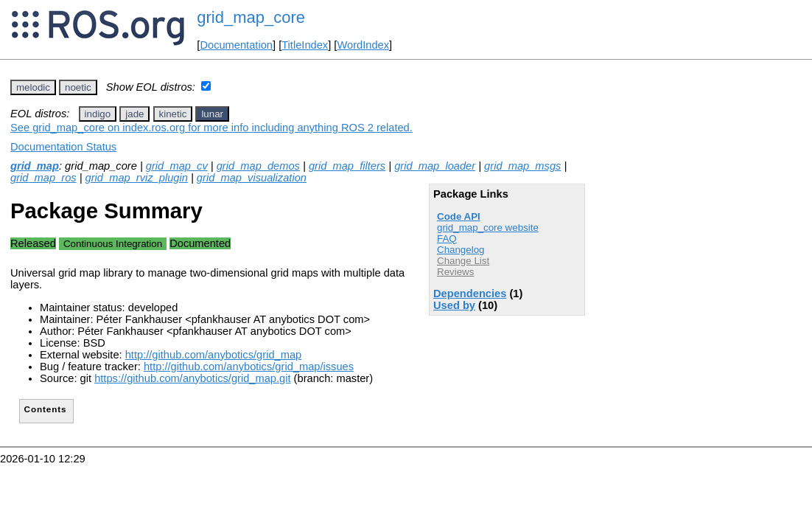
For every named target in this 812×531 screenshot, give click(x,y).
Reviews (455, 272)
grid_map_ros (43, 178)
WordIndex (363, 45)
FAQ (447, 239)
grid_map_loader (435, 166)
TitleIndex (305, 45)
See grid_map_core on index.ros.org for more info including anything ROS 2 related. (211, 128)
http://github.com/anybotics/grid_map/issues (249, 367)
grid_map (35, 166)
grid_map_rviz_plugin (137, 178)
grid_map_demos (258, 166)
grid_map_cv (177, 166)
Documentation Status (63, 147)
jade (134, 114)
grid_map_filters (347, 166)
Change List (463, 261)
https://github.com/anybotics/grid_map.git (192, 378)
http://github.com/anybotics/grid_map (214, 355)
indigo (98, 114)
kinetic (173, 114)
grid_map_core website (488, 228)
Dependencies (470, 294)
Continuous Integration (113, 244)
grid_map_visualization (252, 178)
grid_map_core (251, 17)
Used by (454, 305)
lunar (212, 114)
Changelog (461, 250)
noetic (78, 87)
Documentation (236, 45)
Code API (459, 216)
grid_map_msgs (522, 166)
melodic (33, 87)
